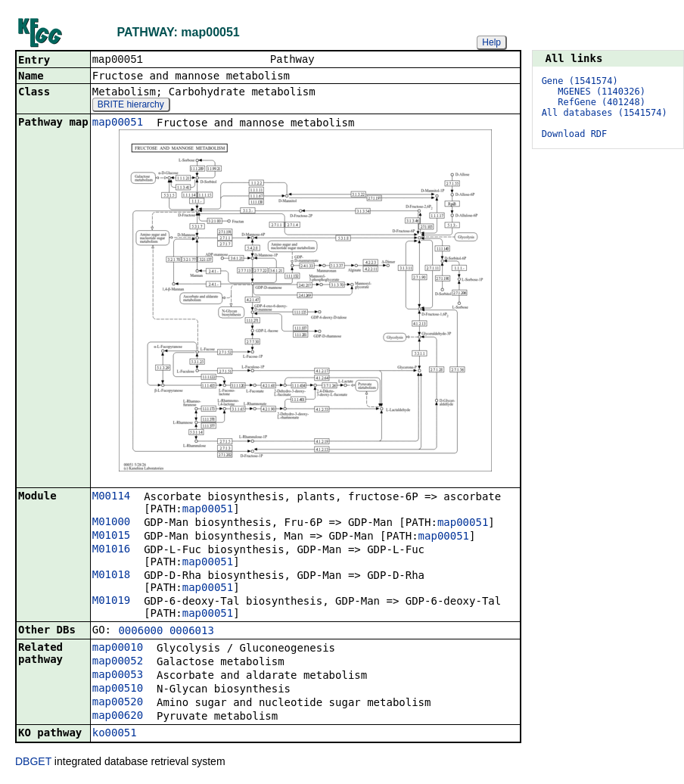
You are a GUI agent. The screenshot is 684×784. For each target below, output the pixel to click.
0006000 (140, 632)
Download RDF (575, 134)
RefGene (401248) (602, 102)
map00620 (118, 717)
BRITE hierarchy (131, 106)
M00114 (112, 497)
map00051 (118, 123)
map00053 (118, 676)
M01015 (112, 537)
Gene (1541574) (580, 81)
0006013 (192, 632)
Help (491, 42)
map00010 (118, 649)
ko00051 (115, 734)
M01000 (112, 523)
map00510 (118, 689)
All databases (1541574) (605, 113)
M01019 (112, 602)
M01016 (112, 550)
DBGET (33, 763)
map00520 (118, 703)
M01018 (112, 576)
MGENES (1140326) (602, 92)
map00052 (118, 662)
